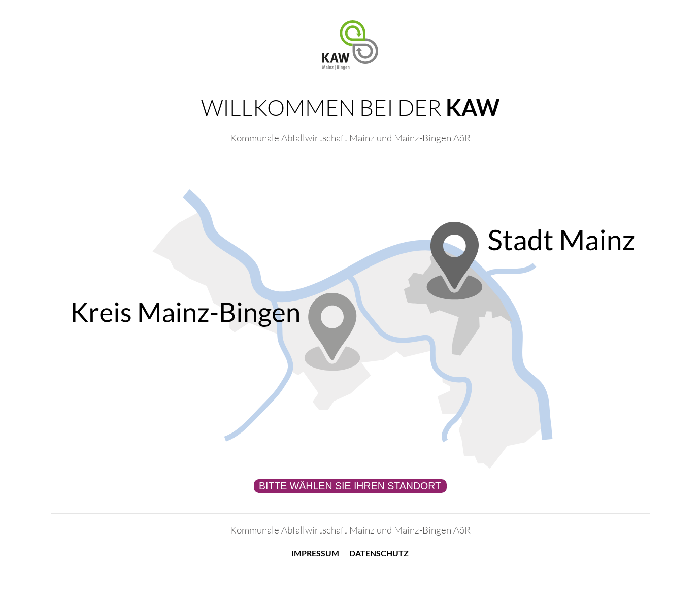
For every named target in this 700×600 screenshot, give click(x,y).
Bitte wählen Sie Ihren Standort (350, 486)
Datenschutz (379, 553)
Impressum (315, 553)
